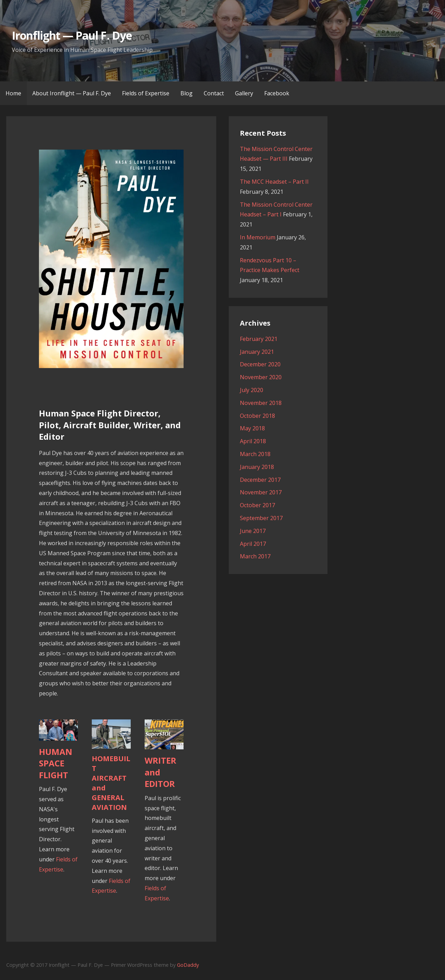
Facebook (277, 93)
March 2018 (255, 454)
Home (13, 93)
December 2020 (260, 364)
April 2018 (253, 441)
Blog (187, 93)
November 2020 (261, 377)
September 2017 (261, 518)
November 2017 (261, 492)
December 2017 (260, 480)
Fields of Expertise (146, 93)
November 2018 (261, 403)
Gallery (244, 93)
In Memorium (258, 237)
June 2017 (253, 531)
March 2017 (255, 556)
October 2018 (257, 416)
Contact (214, 93)
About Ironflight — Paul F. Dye (72, 93)
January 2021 (257, 352)
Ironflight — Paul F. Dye (72, 35)
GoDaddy (188, 965)
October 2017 (257, 505)
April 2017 (253, 544)
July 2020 (252, 390)
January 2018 (257, 467)
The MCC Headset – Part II (274, 182)
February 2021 (259, 339)
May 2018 (252, 428)
